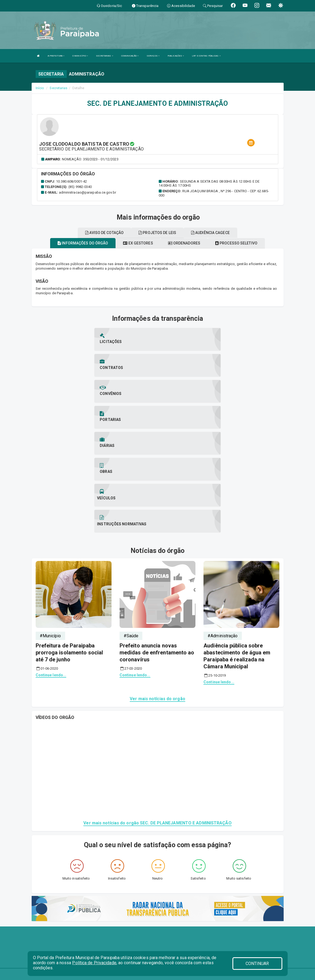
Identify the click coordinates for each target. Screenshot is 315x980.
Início (40, 88)
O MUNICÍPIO (80, 56)
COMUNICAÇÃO (130, 56)
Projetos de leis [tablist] (157, 233)
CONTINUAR (257, 964)
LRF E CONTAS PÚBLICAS (206, 56)
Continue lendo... (51, 571)
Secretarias (58, 88)
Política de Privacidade (94, 963)
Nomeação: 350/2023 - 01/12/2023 (90, 159)
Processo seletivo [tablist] (236, 243)
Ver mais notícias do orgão (157, 595)
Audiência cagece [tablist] (210, 233)
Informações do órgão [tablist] (83, 243)
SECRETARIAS (104, 56)
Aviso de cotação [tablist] (104, 233)
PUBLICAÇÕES (176, 56)
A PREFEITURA (56, 56)
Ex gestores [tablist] (138, 243)
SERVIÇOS (153, 56)
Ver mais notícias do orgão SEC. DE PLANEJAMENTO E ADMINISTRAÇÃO (157, 719)
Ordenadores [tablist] (184, 243)
